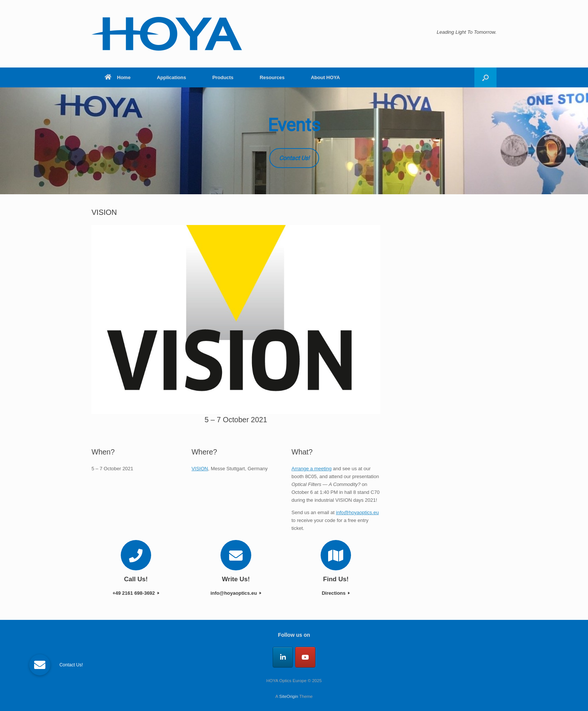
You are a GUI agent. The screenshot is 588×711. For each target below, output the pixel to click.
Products (223, 77)
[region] (294, 141)
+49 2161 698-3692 (136, 593)
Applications (171, 77)
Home (118, 77)
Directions (336, 593)
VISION (200, 469)
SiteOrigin (289, 696)
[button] (485, 77)
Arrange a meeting (311, 469)
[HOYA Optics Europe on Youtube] (305, 657)
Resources (272, 77)
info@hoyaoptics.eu (357, 512)
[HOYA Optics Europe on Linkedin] (283, 657)
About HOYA (325, 77)
